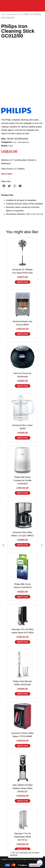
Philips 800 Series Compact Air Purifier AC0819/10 (22, 480)
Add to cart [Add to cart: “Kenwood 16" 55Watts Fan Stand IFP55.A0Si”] (22, 282)
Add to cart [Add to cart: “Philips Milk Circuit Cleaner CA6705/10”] (22, 597)
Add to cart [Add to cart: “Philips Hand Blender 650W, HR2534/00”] (22, 694)
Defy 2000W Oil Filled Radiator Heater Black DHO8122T (22, 788)
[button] (4, 186)
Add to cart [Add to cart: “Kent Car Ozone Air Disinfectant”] (22, 386)
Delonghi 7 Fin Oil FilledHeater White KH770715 (23, 837)
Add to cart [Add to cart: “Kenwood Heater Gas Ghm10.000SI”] (22, 334)
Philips (11, 146)
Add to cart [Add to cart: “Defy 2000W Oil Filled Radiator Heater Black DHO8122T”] (22, 801)
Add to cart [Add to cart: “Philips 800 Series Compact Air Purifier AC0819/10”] (22, 493)
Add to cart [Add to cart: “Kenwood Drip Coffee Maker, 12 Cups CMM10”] (22, 545)
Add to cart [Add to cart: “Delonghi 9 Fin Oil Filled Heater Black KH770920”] (22, 642)
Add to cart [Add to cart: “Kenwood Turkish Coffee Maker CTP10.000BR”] (22, 746)
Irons (20, 14)
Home (3, 14)
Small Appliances (12, 14)
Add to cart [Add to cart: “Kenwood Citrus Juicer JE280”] (22, 438)
